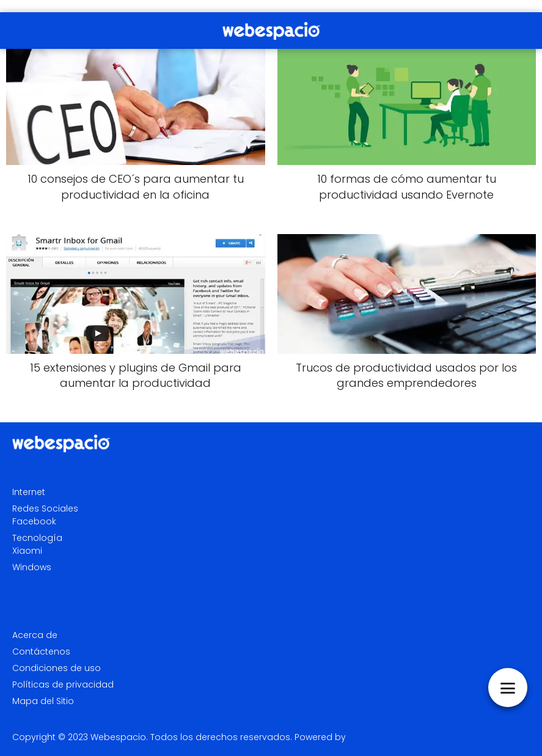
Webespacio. (119, 737)
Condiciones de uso (57, 668)
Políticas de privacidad (63, 684)
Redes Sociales (45, 508)
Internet (29, 492)
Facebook (34, 521)
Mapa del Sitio (43, 701)
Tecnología (37, 538)
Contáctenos (41, 651)
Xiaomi (27, 551)
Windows (32, 567)
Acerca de (35, 635)
